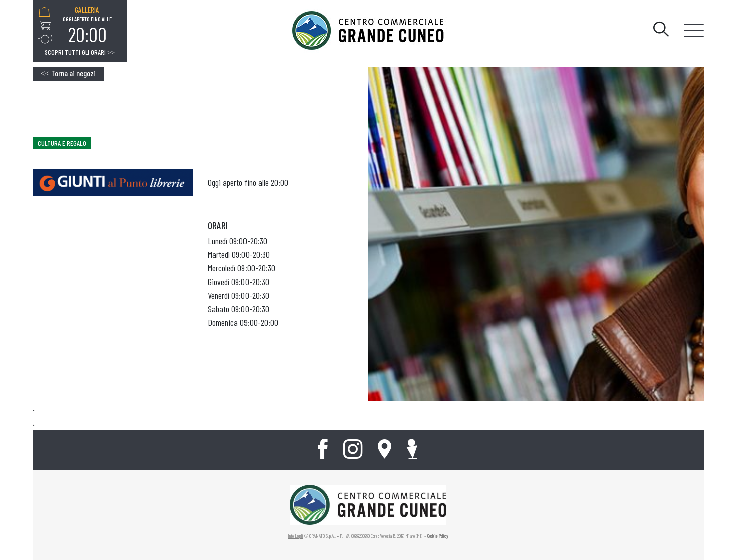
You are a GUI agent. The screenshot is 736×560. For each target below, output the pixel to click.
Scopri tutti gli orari (80, 52)
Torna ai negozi (68, 73)
